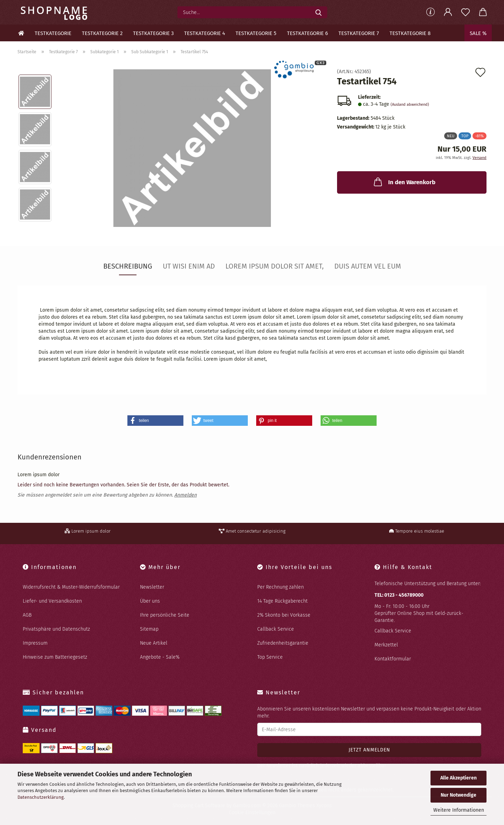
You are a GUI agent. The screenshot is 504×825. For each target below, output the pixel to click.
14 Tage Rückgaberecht (282, 601)
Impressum (35, 643)
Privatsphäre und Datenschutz (56, 629)
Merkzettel (386, 645)
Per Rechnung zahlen (281, 587)
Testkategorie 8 (410, 33)
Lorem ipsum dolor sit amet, (275, 266)
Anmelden (185, 495)
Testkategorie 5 (256, 33)
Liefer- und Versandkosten (52, 601)
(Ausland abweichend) (410, 105)
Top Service (270, 657)
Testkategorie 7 (359, 33)
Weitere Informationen (459, 810)
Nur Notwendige (458, 795)
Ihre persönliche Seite (165, 615)
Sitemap (149, 629)
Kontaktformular (393, 659)
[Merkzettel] (465, 12)
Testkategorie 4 (205, 33)
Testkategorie (53, 33)
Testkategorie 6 (307, 33)
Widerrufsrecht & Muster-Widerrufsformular (71, 587)
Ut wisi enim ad (189, 266)
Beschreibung (128, 266)
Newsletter (152, 587)
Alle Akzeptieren (458, 778)
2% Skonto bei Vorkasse (284, 615)
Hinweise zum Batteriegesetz (55, 657)
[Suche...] (318, 12)
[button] (448, 12)
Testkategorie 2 (102, 33)
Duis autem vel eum (368, 266)
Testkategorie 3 (153, 33)
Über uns (150, 601)
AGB (27, 615)
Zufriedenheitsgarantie (283, 643)
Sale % (478, 33)
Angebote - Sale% (160, 657)
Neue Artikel (154, 643)
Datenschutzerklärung (41, 797)
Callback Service (276, 629)
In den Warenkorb (404, 182)
